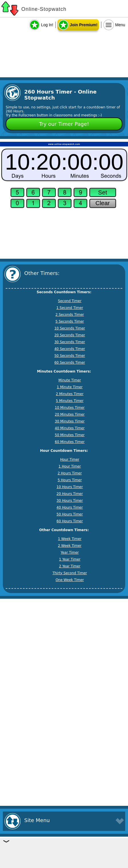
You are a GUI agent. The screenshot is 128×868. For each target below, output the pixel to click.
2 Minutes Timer (70, 394)
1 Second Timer (70, 308)
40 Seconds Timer (70, 349)
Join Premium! (84, 25)
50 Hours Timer (70, 514)
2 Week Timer (70, 546)
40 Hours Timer (70, 507)
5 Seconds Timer (70, 321)
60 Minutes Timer (70, 442)
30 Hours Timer (70, 501)
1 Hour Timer (70, 466)
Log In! (47, 25)
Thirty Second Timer (70, 573)
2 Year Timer (70, 566)
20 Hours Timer (70, 494)
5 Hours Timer (70, 480)
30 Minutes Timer (70, 421)
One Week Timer (70, 580)
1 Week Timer (70, 539)
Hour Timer (70, 460)
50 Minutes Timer (70, 435)
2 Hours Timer (70, 473)
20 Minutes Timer (70, 414)
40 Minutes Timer (70, 428)
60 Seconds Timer (70, 363)
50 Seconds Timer (70, 356)
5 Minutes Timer (70, 401)
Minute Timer (70, 380)
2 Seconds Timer (70, 315)
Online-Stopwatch (44, 9)
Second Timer (70, 301)
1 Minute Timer (70, 387)
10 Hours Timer (70, 487)
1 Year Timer (70, 559)
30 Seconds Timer (70, 342)
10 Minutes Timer (70, 408)
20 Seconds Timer (70, 335)
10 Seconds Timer (70, 328)
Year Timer (70, 553)
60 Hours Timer (70, 521)
